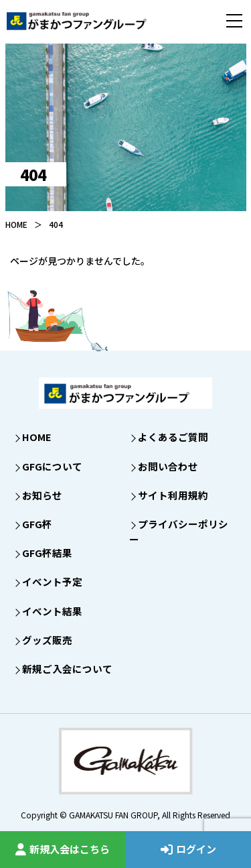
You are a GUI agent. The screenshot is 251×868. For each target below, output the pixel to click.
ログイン (188, 849)
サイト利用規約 (173, 495)
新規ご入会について (67, 669)
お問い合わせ (168, 466)
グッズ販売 (47, 640)
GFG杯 (37, 524)
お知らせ (42, 495)
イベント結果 (52, 611)
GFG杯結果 (47, 553)
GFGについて (52, 466)
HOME (16, 224)
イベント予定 (52, 581)
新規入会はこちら (63, 849)
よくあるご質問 (173, 437)
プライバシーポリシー (179, 532)
